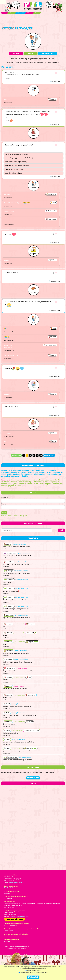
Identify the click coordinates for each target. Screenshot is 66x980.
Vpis (4, 513)
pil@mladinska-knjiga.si (16, 883)
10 (41, 455)
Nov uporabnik (7, 516)
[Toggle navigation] (3, 2)
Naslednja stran (49, 455)
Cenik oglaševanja (15, 920)
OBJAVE (16, 54)
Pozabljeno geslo (20, 516)
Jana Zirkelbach (9, 888)
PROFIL (31, 54)
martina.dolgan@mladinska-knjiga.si (20, 917)
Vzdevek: (4, 498)
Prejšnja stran (16, 455)
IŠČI (61, 530)
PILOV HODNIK (33, 778)
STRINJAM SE (33, 977)
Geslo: (3, 504)
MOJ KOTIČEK (48, 54)
